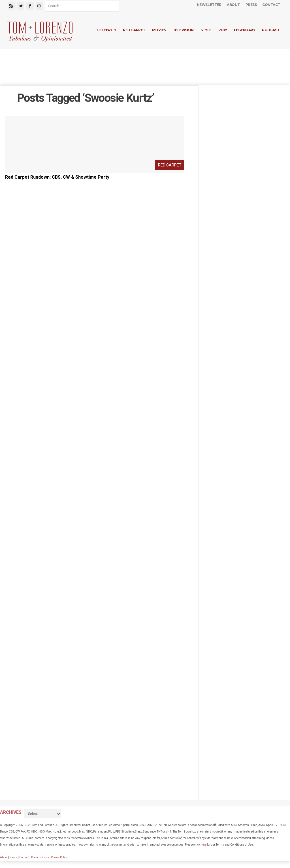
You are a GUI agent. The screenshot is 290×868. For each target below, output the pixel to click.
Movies (159, 30)
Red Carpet (134, 30)
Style (206, 30)
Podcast (271, 30)
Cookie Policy (59, 857)
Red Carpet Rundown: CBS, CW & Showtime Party (57, 177)
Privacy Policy (40, 857)
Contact (271, 5)
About (233, 5)
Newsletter (209, 5)
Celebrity (107, 30)
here (204, 845)
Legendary (245, 30)
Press (251, 5)
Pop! (223, 30)
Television (183, 30)
